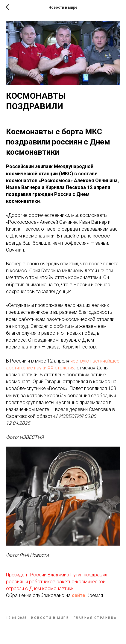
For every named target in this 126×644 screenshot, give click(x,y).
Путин (76, 575)
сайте (79, 595)
